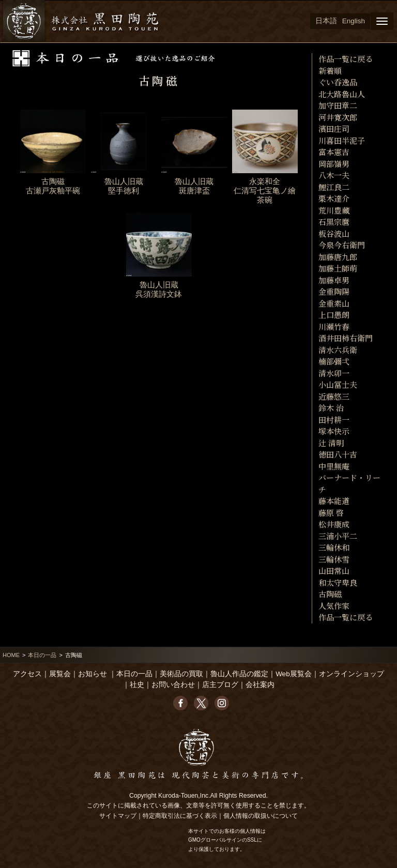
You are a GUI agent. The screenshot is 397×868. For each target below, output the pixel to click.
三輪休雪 (334, 559)
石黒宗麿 (334, 222)
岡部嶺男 (334, 164)
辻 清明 (331, 443)
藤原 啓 (331, 513)
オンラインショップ (352, 674)
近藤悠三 (334, 396)
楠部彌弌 (334, 361)
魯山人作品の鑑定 (239, 674)
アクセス (27, 674)
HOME (11, 655)
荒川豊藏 (334, 210)
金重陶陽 (334, 291)
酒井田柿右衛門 (346, 338)
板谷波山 (334, 233)
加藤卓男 (334, 280)
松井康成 (334, 524)
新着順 (330, 71)
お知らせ (93, 674)
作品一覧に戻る (346, 59)
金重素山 (334, 303)
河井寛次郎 (338, 117)
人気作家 (334, 606)
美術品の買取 (181, 674)
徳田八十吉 (338, 454)
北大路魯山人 (342, 94)
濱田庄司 (334, 128)
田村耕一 (334, 420)
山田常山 (334, 570)
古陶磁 (330, 594)
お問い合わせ (173, 685)
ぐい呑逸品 (338, 82)
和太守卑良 (338, 582)
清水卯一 (334, 373)
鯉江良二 (334, 187)
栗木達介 (334, 198)
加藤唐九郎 (338, 257)
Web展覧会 (294, 674)
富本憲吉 (334, 152)
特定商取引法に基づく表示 (180, 816)
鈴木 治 (331, 408)
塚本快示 (334, 431)
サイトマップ (118, 816)
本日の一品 (42, 655)
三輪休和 (334, 547)
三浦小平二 (338, 536)
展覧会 (60, 674)
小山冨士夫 (338, 384)
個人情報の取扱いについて (261, 816)
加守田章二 (338, 105)
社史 (137, 685)
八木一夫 (334, 175)
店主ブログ (220, 685)
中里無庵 (334, 466)
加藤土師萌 (338, 268)
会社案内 (260, 685)
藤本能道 (334, 501)
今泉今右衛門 (342, 245)
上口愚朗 (334, 315)
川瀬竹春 (334, 326)
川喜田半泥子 (342, 140)
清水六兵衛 (338, 350)
